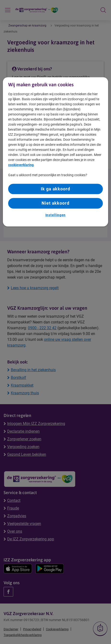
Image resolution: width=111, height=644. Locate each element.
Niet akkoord (55, 203)
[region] (56, 152)
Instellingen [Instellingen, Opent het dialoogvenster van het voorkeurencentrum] (55, 215)
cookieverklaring (21, 165)
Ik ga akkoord (55, 189)
